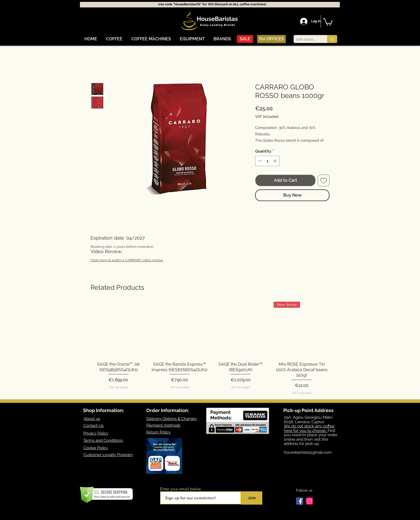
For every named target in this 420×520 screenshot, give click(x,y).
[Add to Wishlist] (324, 180)
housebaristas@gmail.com (308, 452)
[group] (210, 348)
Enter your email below (181, 489)
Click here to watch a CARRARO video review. (127, 260)
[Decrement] (260, 161)
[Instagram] (309, 501)
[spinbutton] (267, 161)
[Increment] (275, 161)
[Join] (252, 498)
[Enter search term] (306, 40)
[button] (114, 39)
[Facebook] (300, 501)
